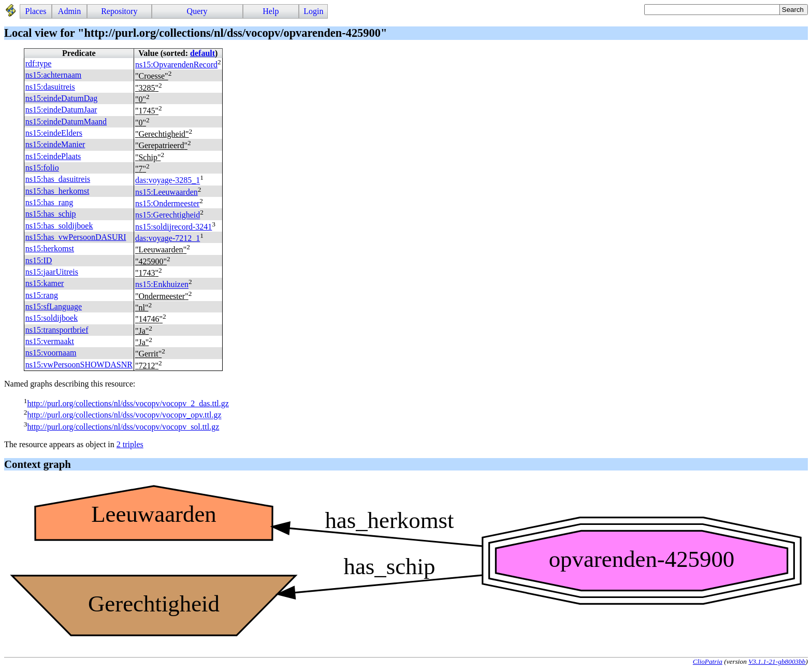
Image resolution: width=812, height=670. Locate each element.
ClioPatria (708, 661)
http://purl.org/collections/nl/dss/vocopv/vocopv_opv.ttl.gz (124, 415)
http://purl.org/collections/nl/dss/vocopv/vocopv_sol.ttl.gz (123, 427)
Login (313, 11)
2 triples (130, 444)
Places (36, 11)
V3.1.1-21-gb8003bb (777, 661)
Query (197, 11)
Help (271, 11)
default (202, 53)
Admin (69, 11)
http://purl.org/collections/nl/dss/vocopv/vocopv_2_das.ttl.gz (128, 403)
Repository (119, 11)
